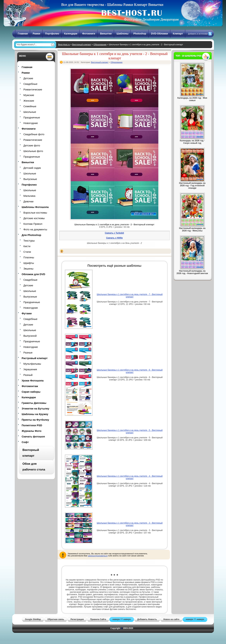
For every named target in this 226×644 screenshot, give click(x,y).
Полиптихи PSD (32, 425)
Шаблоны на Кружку (35, 414)
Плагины (29, 257)
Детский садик (32, 168)
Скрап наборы (31, 392)
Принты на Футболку (35, 420)
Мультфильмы (32, 364)
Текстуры (29, 241)
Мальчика (29, 196)
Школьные (30, 112)
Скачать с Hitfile (114, 238)
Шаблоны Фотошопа (35, 207)
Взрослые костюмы (35, 213)
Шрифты (29, 263)
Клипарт (178, 34)
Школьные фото (33, 151)
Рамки (36, 34)
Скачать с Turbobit (114, 233)
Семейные (30, 106)
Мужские (29, 95)
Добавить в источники (198, 34)
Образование (100, 45)
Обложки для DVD (33, 274)
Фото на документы (35, 229)
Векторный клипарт (82, 45)
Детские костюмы (34, 218)
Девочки (28, 201)
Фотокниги (89, 34)
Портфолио (52, 34)
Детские (28, 78)
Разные (28, 353)
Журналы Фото (32, 431)
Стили (27, 252)
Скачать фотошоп (33, 436)
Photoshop (140, 34)
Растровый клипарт (35, 358)
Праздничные (32, 117)
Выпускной (30, 336)
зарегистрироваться (98, 556)
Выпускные (30, 179)
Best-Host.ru (64, 45)
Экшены (28, 269)
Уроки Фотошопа (33, 381)
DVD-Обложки (160, 34)
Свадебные (31, 84)
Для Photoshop (31, 235)
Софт (25, 442)
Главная (23, 34)
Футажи (27, 313)
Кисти (27, 246)
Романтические (33, 89)
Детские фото (32, 145)
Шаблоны (123, 34)
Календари (71, 34)
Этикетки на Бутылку (36, 408)
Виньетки (106, 34)
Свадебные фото (34, 134)
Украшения (30, 369)
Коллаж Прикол (33, 224)
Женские (29, 101)
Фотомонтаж (30, 386)
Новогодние (31, 123)
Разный (28, 375)
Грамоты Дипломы (34, 403)
